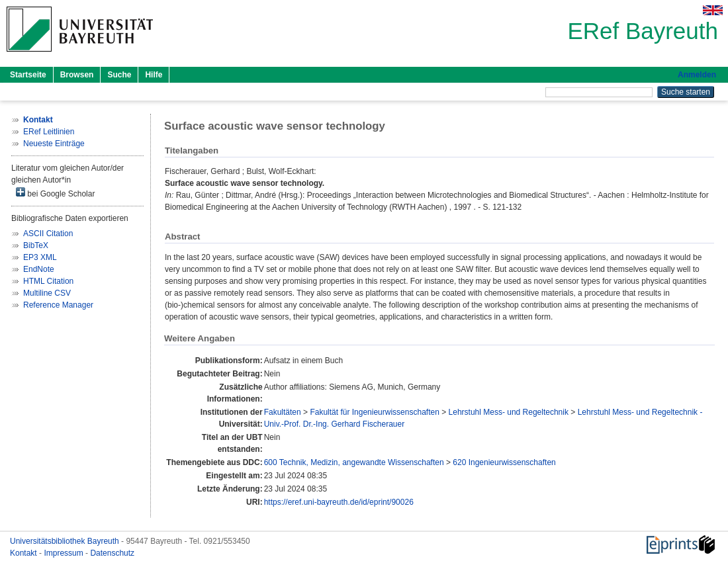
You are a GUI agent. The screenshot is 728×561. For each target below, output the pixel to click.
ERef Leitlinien (49, 132)
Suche (119, 75)
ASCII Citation (48, 234)
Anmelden (697, 75)
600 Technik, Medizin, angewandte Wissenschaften (354, 462)
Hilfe (154, 75)
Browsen (77, 75)
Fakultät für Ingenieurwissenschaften (374, 412)
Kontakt (24, 553)
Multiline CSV (47, 293)
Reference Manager (58, 305)
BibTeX (36, 245)
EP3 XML (40, 257)
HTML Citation (48, 281)
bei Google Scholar (55, 193)
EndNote (39, 269)
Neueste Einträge (54, 144)
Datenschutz (112, 553)
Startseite (28, 75)
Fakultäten (283, 412)
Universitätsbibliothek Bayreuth (66, 541)
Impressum (65, 553)
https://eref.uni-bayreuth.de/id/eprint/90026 (339, 502)
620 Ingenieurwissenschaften (504, 462)
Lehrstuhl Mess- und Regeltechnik (509, 412)
